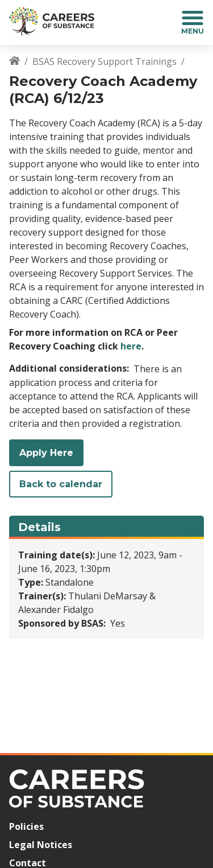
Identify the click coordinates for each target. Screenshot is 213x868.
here (131, 346)
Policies (26, 826)
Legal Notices (41, 845)
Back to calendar (61, 484)
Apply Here (46, 453)
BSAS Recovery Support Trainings (105, 61)
